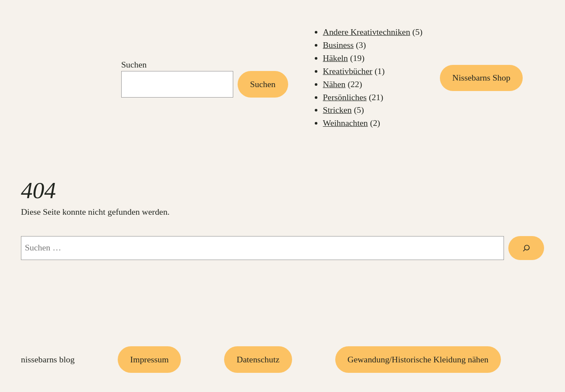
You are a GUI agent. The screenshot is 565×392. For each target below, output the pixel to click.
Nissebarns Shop (482, 78)
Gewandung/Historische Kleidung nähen (418, 359)
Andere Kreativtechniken (367, 32)
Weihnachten (345, 123)
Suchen (134, 64)
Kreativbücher (348, 71)
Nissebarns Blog (48, 359)
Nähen (334, 84)
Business (339, 45)
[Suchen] (526, 248)
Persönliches (345, 97)
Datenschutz (258, 359)
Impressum (150, 359)
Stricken (337, 110)
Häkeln (335, 58)
